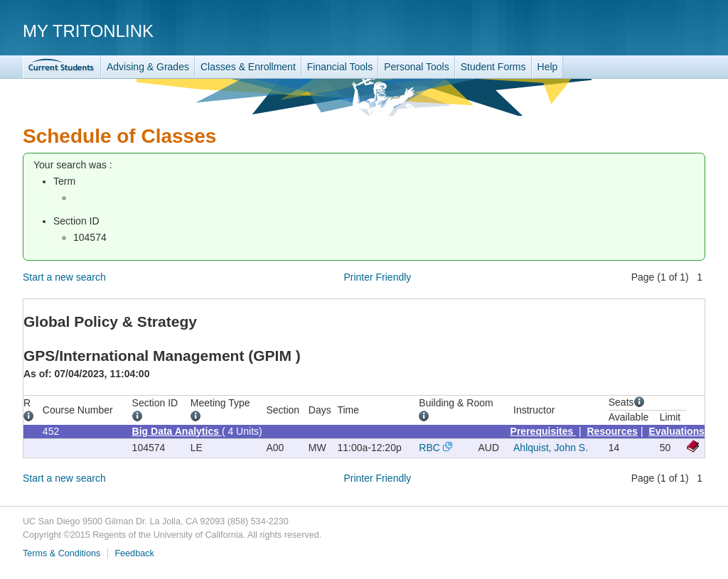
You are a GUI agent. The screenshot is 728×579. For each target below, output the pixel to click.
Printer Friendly (377, 277)
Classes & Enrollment (248, 67)
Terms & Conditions (61, 553)
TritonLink (62, 67)
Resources (613, 431)
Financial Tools (340, 67)
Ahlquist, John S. (551, 448)
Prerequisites (544, 431)
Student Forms (493, 67)
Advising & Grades (148, 67)
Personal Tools (417, 67)
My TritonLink (88, 31)
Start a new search (64, 277)
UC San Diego (624, 30)
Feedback (134, 553)
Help (548, 67)
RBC (429, 448)
